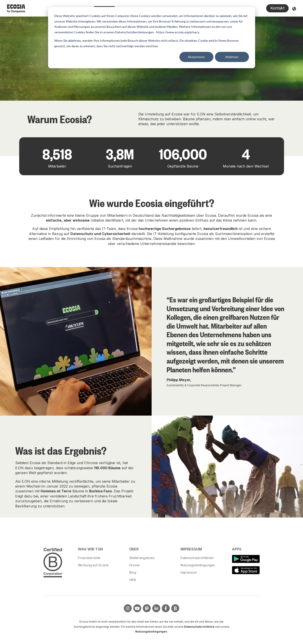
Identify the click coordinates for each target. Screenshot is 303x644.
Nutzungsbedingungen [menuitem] (198, 565)
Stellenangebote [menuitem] (142, 558)
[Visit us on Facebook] (166, 608)
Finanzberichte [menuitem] (89, 558)
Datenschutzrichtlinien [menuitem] (197, 558)
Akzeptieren (196, 57)
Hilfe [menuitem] (133, 580)
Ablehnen (232, 57)
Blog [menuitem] (133, 572)
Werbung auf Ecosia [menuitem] (93, 565)
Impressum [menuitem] (189, 572)
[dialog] (152, 38)
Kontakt (277, 8)
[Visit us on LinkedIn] (156, 608)
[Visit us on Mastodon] (147, 608)
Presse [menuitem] (135, 565)
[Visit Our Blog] (175, 608)
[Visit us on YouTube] (137, 608)
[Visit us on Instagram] (128, 608)
